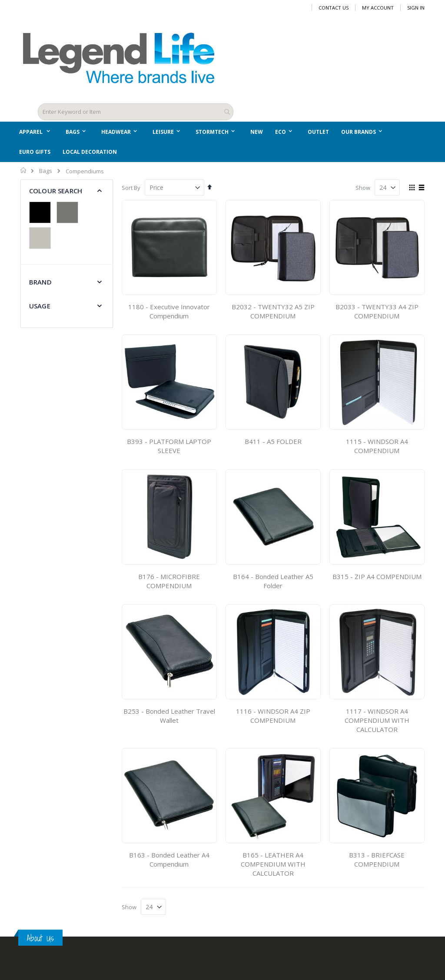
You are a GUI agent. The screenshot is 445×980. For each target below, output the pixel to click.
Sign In (416, 8)
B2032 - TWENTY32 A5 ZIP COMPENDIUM (273, 309)
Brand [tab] (40, 280)
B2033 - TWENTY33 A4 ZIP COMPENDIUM (377, 309)
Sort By (131, 185)
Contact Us (334, 8)
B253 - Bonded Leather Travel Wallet (169, 713)
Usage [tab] (40, 304)
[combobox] (136, 111)
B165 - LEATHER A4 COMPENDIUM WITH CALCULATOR (273, 862)
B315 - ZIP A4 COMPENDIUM (377, 574)
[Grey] (70, 211)
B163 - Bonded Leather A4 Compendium (169, 857)
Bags (46, 169)
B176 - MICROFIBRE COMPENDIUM (169, 578)
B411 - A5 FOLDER (273, 439)
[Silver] (42, 237)
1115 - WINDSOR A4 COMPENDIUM (377, 444)
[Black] (42, 211)
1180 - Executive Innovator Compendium (169, 309)
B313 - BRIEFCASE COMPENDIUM (377, 857)
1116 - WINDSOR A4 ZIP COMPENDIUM (273, 713)
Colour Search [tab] (56, 189)
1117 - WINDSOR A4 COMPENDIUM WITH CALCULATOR (377, 718)
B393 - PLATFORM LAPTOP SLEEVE (169, 444)
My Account (378, 8)
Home (24, 168)
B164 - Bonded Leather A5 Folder (273, 578)
